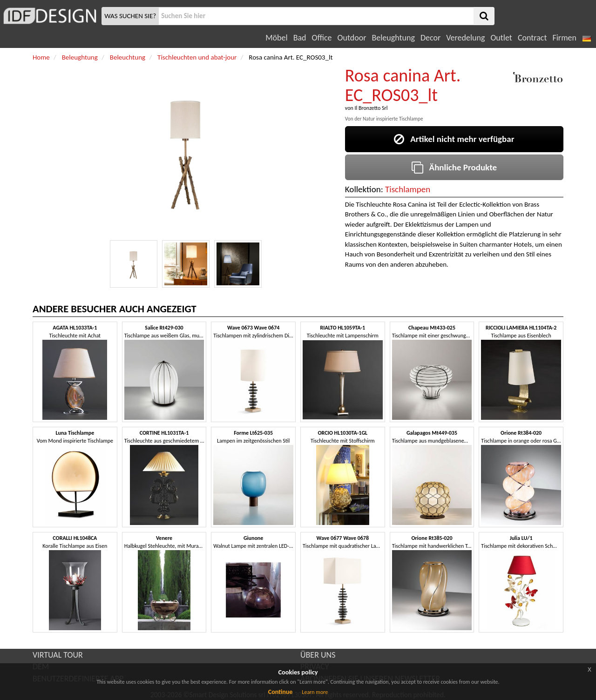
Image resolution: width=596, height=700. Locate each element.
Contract (532, 38)
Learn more (315, 692)
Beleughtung (393, 38)
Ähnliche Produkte (454, 167)
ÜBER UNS (318, 655)
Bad (300, 38)
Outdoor (352, 38)
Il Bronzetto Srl (371, 108)
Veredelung (465, 38)
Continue (281, 692)
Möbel (276, 38)
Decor (430, 38)
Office (322, 38)
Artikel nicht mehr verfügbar (454, 139)
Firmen (564, 38)
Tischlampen (408, 189)
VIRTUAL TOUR (58, 655)
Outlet (501, 38)
